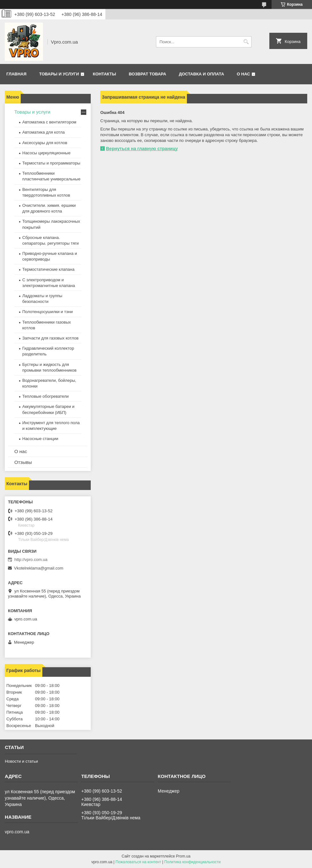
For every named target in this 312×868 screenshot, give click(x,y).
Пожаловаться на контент (138, 862)
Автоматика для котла (43, 132)
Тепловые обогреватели (46, 396)
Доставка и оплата (202, 74)
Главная (16, 74)
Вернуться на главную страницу (142, 149)
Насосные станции (40, 439)
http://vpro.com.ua (31, 560)
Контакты (105, 74)
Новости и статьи (21, 761)
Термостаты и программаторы (51, 163)
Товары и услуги (59, 74)
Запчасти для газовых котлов (50, 338)
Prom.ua (183, 856)
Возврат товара (147, 74)
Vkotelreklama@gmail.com (39, 568)
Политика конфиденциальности (192, 862)
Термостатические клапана (48, 269)
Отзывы (23, 462)
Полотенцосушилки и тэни (47, 312)
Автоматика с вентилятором (49, 122)
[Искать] (246, 42)
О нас (244, 74)
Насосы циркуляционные (46, 153)
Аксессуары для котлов (45, 143)
